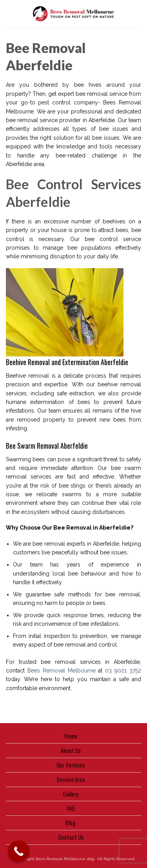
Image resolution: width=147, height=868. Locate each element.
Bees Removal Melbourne (62, 671)
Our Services (71, 765)
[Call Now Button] (19, 851)
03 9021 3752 (123, 671)
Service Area (71, 779)
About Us (71, 750)
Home (71, 736)
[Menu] (10, 14)
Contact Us (71, 837)
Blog (71, 822)
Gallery (71, 794)
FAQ (71, 808)
